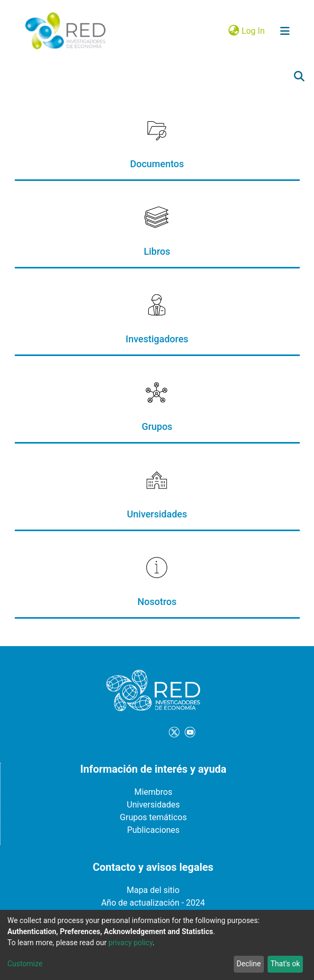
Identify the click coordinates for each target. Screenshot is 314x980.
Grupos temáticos (153, 817)
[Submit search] (299, 76)
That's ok (285, 964)
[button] (234, 31)
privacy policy (130, 943)
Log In (254, 31)
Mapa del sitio (153, 890)
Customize (25, 964)
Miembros (153, 792)
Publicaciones (154, 830)
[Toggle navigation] (285, 31)
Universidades (153, 805)
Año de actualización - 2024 (153, 903)
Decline (249, 964)
